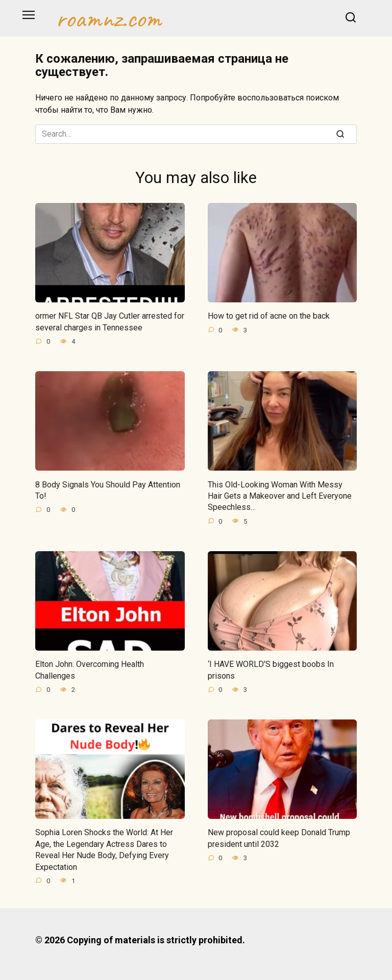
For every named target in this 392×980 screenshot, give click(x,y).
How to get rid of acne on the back (269, 316)
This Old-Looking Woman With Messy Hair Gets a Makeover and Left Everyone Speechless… (280, 496)
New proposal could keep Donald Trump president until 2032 (279, 838)
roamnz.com (108, 18)
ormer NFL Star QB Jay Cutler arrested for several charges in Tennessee (110, 321)
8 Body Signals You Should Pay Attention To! (108, 490)
